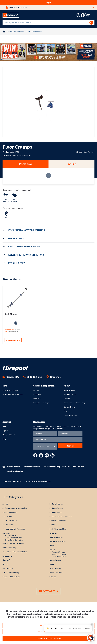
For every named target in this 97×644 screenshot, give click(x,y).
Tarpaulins (53, 533)
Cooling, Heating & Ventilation (14, 529)
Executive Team (70, 394)
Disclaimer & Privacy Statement (38, 481)
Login (5, 426)
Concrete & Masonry (10, 521)
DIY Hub (36, 390)
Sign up (5, 431)
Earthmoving (7, 533)
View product (13, 340)
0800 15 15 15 (33, 377)
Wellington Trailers (59, 554)
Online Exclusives (56, 573)
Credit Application (71, 415)
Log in (48, 3)
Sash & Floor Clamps (34, 32)
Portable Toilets (56, 512)
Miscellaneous (8, 568)
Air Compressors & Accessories (15, 508)
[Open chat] (91, 638)
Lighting (5, 564)
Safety (52, 525)
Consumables (8, 525)
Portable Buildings (56, 504)
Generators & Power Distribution (15, 552)
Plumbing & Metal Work (11, 577)
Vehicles (53, 577)
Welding (53, 564)
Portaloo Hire (78, 467)
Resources (37, 399)
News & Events (69, 407)
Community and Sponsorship (75, 403)
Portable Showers (56, 508)
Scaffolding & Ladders (58, 529)
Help (4, 439)
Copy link (82, 152)
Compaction (7, 516)
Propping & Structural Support (61, 516)
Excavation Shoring (52, 467)
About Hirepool (69, 390)
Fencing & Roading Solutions (13, 543)
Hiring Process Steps (41, 403)
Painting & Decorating (11, 573)
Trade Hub (37, 394)
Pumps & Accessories (58, 521)
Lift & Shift (6, 560)
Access (5, 504)
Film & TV (66, 467)
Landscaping (7, 556)
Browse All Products (10, 390)
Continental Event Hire (32, 467)
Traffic (52, 546)
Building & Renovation (16, 32)
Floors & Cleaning (9, 548)
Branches (53, 377)
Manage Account (9, 435)
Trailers (52, 550)
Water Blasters (55, 560)
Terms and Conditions (12, 481)
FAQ (65, 411)
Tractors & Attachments (58, 541)
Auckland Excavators (13, 535)
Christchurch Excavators (14, 540)
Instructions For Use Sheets (13, 394)
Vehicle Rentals (14, 467)
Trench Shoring (55, 568)
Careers (67, 399)
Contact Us (11, 377)
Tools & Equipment (57, 537)
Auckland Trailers (58, 552)
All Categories (48, 591)
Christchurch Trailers (60, 557)
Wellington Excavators (13, 538)
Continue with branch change (49, 638)
